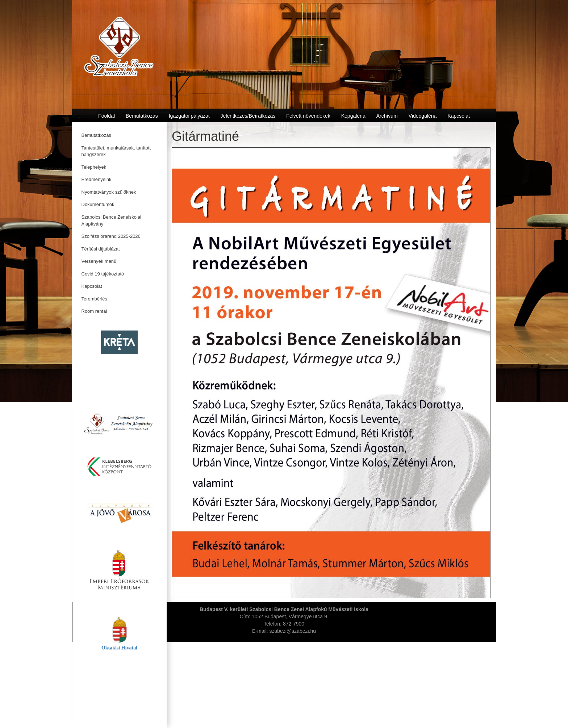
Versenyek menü (99, 261)
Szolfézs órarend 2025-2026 (111, 236)
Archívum (387, 116)
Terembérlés (95, 299)
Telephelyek (94, 167)
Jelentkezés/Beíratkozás (248, 116)
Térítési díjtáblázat (101, 249)
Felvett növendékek (308, 116)
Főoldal (106, 116)
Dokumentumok (98, 204)
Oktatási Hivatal (119, 648)
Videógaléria (423, 116)
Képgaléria (353, 116)
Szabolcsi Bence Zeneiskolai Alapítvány (111, 220)
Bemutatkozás (96, 135)
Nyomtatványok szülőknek (109, 192)
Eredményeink (97, 179)
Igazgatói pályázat (189, 116)
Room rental (94, 311)
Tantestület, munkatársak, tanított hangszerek (116, 151)
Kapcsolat (92, 286)
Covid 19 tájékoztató (103, 274)
